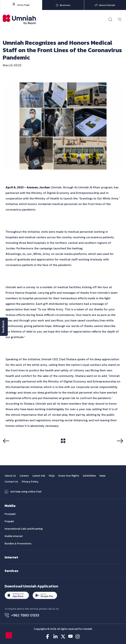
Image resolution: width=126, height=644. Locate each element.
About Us (10, 476)
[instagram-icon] (78, 637)
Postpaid (10, 514)
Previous (7, 448)
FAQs (52, 476)
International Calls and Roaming (24, 529)
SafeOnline (89, 476)
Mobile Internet (14, 536)
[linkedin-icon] (56, 637)
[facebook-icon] (48, 637)
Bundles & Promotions (18, 544)
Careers (24, 476)
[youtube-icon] (70, 637)
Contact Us (11, 482)
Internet (11, 557)
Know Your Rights (69, 476)
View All (63, 447)
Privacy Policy (30, 482)
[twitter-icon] (63, 637)
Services (12, 571)
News (102, 476)
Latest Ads (39, 476)
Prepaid (9, 521)
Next (121, 448)
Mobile (10, 506)
